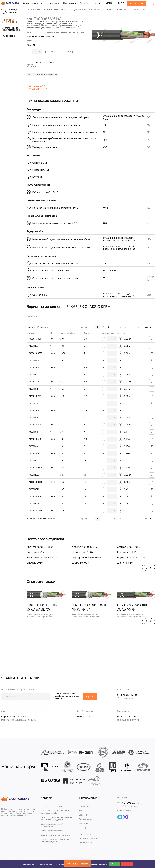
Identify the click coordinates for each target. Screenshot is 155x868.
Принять (115, 864)
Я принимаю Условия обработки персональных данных (67, 696)
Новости (83, 828)
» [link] (139, 327)
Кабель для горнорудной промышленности (52, 825)
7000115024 (34, 503)
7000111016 (34, 446)
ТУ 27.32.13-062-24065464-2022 (42, 74)
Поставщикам (70, 3)
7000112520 (34, 475)
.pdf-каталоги (85, 834)
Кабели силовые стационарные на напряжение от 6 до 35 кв (56, 818)
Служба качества (87, 843)
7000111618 (34, 461)
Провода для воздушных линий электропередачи (55, 840)
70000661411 (34, 410)
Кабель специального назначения (56, 835)
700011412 (33, 418)
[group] (46, 555)
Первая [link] (83, 327)
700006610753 (35, 353)
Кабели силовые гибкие (51, 806)
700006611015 (35, 439)
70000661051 (35, 339)
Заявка (109, 3)
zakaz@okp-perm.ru (128, 720)
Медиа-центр (53, 3)
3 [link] (109, 327)
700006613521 (35, 482)
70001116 (33, 375)
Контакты (84, 3)
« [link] (92, 327)
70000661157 (35, 382)
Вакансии (83, 815)
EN (100, 3)
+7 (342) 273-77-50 (127, 716)
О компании (37, 3)
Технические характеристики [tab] (10, 21)
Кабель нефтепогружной (52, 831)
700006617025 (35, 511)
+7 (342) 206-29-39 (128, 803)
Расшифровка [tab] (9, 36)
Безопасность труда (88, 838)
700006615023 (35, 496)
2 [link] (103, 327)
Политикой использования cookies (96, 864)
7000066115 (34, 367)
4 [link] (115, 327)
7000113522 (34, 489)
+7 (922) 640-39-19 (88, 716)
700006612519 (35, 468)
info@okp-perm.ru (127, 806)
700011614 (33, 432)
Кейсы (82, 811)
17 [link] (133, 327)
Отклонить (127, 864)
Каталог (26, 3)
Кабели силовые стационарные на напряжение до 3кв (56, 812)
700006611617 (35, 453)
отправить (90, 696)
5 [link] (120, 327)
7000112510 (34, 403)
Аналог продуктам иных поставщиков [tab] (11, 29)
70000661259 (35, 396)
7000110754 (34, 360)
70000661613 (35, 425)
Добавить (69, 52)
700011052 (33, 346)
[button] (144, 568)
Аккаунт (118, 3)
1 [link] (97, 327)
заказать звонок (137, 3)
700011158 (33, 389)
